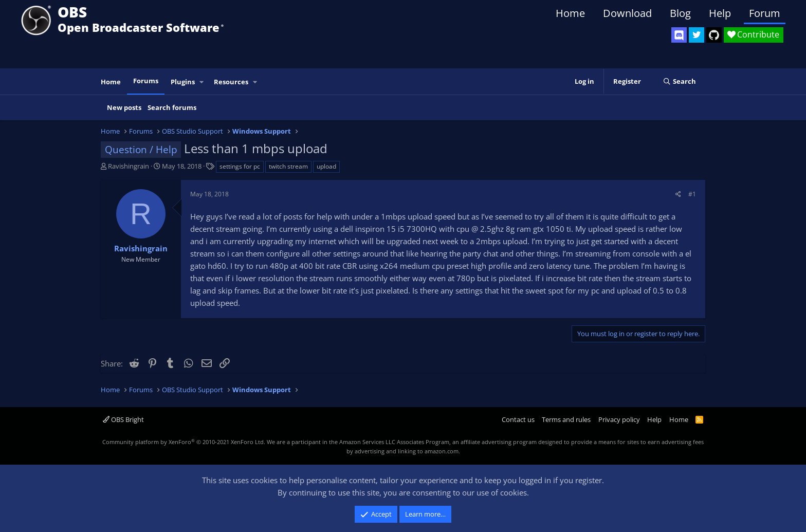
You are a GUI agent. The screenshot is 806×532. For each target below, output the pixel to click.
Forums (146, 81)
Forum (765, 13)
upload (326, 166)
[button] (202, 82)
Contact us (518, 419)
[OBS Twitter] (697, 35)
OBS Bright (123, 419)
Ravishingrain (129, 166)
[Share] (678, 194)
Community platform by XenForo (184, 442)
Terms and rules (566, 419)
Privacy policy (619, 419)
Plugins (183, 82)
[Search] (679, 82)
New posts (124, 107)
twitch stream (288, 166)
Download (627, 13)
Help (720, 13)
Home (570, 13)
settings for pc (240, 166)
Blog (680, 13)
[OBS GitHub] (714, 35)
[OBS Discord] (679, 35)
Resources (231, 82)
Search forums (172, 107)
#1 (692, 194)
